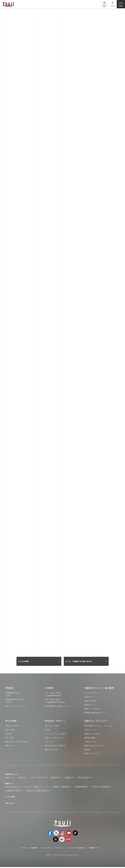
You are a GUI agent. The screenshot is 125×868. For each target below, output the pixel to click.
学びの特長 (11, 723)
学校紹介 (10, 690)
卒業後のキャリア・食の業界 (99, 690)
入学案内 (49, 690)
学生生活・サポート (55, 723)
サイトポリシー (59, 849)
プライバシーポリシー (43, 849)
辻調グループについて (95, 723)
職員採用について (100, 849)
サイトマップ (19, 849)
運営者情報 (30, 849)
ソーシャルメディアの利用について (79, 849)
